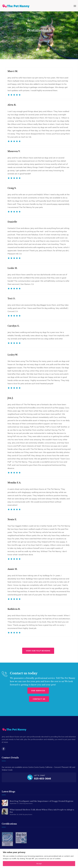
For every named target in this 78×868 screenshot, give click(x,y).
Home (30, 40)
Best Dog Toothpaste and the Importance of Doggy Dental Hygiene (42, 801)
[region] (39, 858)
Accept (39, 864)
